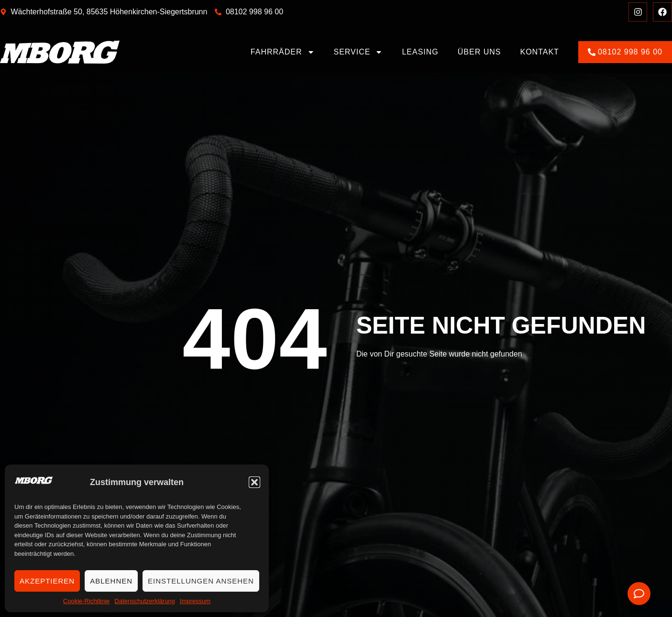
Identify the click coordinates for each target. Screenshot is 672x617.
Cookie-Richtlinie (87, 601)
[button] (254, 482)
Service (358, 52)
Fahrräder (283, 52)
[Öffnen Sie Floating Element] (639, 594)
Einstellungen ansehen (201, 581)
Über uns (479, 52)
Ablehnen (111, 581)
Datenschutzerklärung (144, 601)
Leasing (420, 52)
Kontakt (540, 52)
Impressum (195, 601)
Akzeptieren (47, 581)
